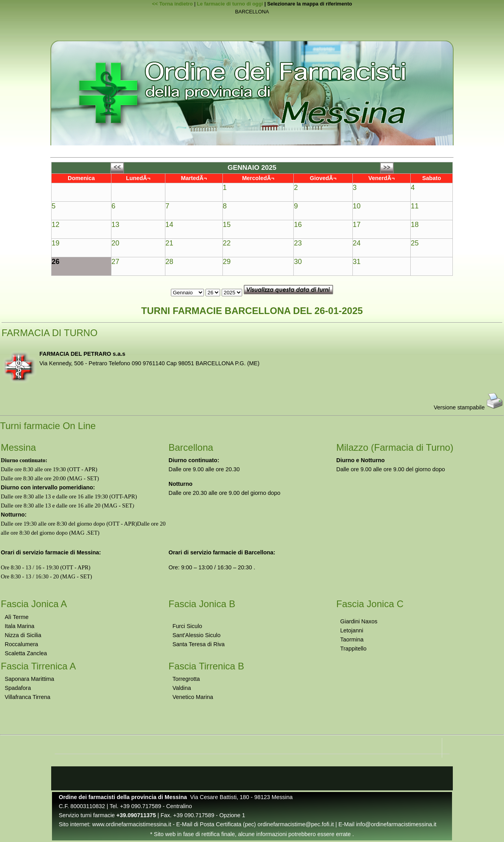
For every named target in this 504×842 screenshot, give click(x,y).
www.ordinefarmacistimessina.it (132, 824)
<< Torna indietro (172, 4)
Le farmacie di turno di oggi (230, 4)
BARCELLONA (252, 12)
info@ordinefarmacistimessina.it (396, 824)
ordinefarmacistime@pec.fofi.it (296, 824)
